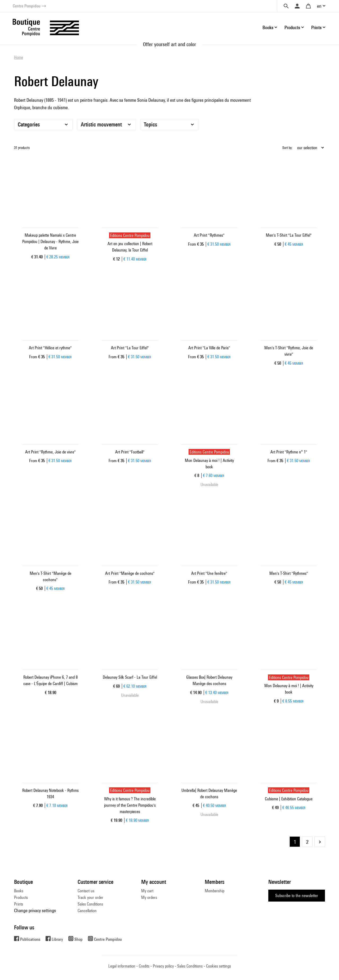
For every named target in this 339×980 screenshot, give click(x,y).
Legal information (122, 966)
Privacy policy (163, 966)
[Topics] (169, 124)
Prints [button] (316, 27)
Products (21, 897)
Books (19, 891)
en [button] (319, 6)
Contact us (86, 891)
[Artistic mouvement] (106, 124)
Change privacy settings (35, 910)
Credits (144, 966)
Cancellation (87, 911)
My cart (147, 891)
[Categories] (43, 124)
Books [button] (268, 27)
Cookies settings (218, 966)
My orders (149, 897)
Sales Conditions (90, 904)
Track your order (90, 897)
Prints (19, 904)
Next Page (320, 842)
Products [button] (292, 27)
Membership (215, 891)
